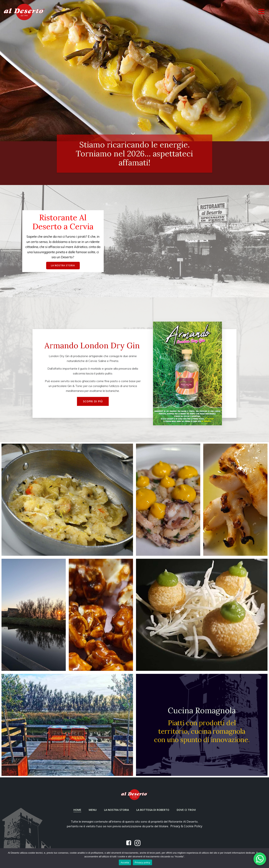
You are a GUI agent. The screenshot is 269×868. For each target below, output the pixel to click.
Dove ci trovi (186, 810)
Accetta (125, 862)
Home (77, 810)
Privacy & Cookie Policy (186, 826)
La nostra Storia (116, 810)
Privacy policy (142, 862)
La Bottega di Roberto (153, 810)
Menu (93, 810)
